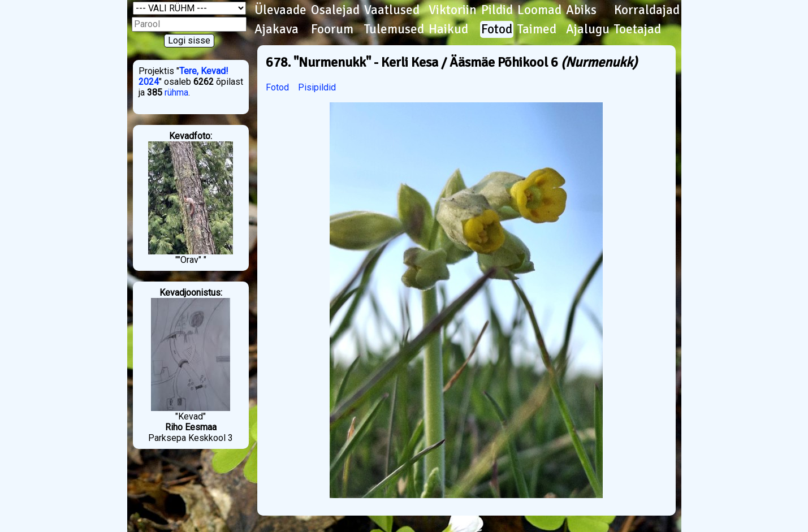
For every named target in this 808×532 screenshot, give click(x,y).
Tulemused (394, 29)
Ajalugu (588, 29)
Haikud (448, 29)
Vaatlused (392, 10)
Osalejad (335, 10)
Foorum (332, 29)
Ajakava (276, 29)
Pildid (497, 10)
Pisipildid (317, 87)
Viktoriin (453, 10)
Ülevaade (280, 10)
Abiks (581, 10)
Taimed (537, 29)
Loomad (539, 10)
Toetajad (638, 29)
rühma (176, 92)
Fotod (497, 29)
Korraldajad (647, 10)
